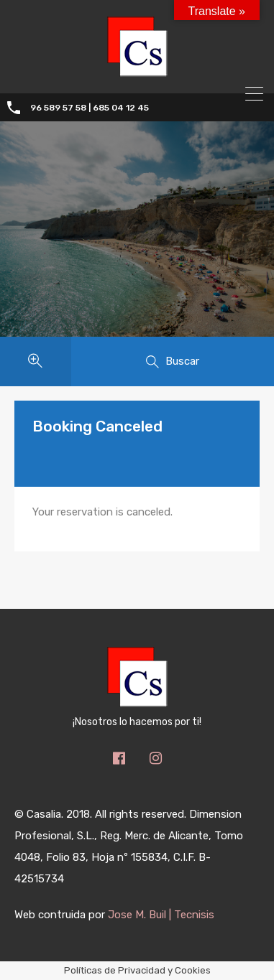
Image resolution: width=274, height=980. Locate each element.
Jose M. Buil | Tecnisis (161, 915)
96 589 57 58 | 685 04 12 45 (90, 108)
